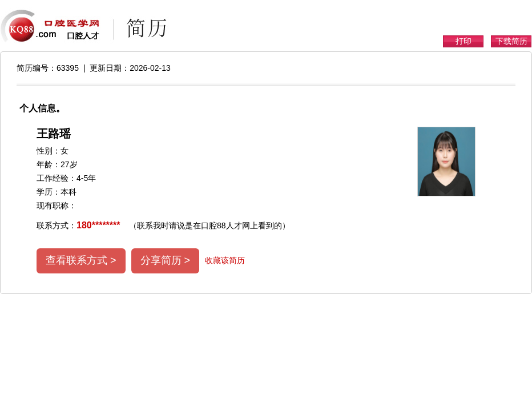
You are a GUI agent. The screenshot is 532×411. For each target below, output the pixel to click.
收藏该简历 (225, 260)
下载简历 (511, 41)
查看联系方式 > (81, 260)
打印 (464, 41)
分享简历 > (166, 260)
